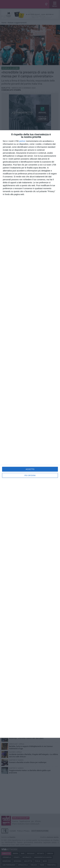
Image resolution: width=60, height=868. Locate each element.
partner (22, 141)
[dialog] (30, 434)
